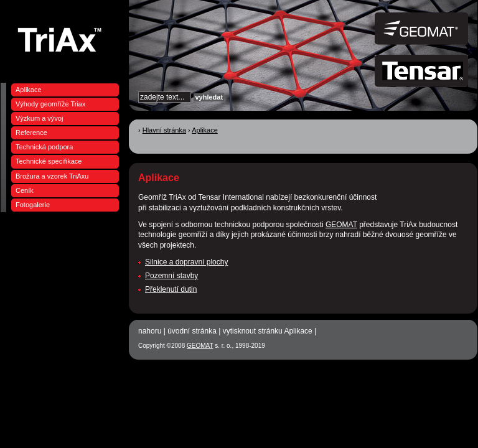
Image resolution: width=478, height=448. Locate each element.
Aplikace (205, 130)
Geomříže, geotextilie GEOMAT (63, 39)
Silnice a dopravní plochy (186, 262)
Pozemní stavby (171, 276)
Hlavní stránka (164, 130)
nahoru (150, 331)
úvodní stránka (192, 331)
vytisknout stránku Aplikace (268, 331)
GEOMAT (341, 225)
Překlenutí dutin (171, 289)
